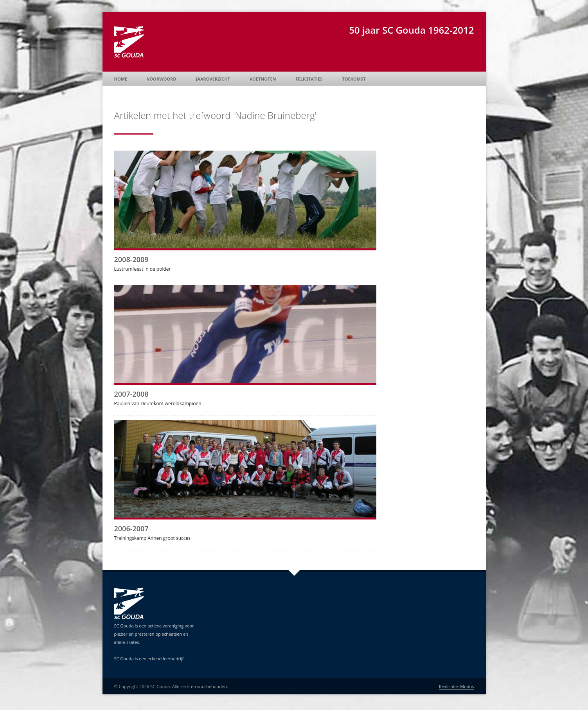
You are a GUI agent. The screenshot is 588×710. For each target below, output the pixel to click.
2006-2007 (131, 528)
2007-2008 (131, 394)
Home (121, 79)
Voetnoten (263, 79)
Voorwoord (161, 79)
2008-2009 (131, 259)
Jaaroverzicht (213, 79)
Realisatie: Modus (457, 686)
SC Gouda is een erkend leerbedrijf (149, 659)
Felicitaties (309, 79)
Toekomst (354, 79)
